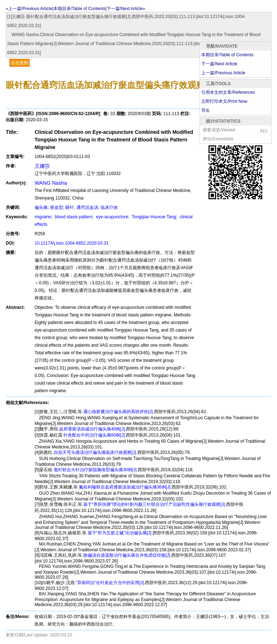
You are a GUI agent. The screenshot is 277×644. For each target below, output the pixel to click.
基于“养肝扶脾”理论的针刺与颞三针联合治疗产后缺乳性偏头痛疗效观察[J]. (155, 504)
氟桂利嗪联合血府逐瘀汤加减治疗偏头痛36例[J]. (125, 487)
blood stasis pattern (73, 217)
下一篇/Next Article (219, 64)
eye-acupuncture (112, 217)
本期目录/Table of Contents (80, 9)
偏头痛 (41, 207)
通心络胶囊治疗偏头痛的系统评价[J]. (119, 412)
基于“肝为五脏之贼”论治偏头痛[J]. (120, 533)
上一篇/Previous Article (223, 73)
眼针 (70, 207)
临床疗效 (109, 207)
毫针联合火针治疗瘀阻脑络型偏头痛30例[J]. (96, 470)
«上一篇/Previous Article (29, 9)
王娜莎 (42, 166)
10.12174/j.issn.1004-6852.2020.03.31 (72, 243)
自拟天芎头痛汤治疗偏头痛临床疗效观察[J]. (96, 452)
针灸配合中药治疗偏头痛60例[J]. (95, 435)
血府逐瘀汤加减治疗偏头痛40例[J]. (93, 429)
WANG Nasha (51, 183)
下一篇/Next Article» (126, 9)
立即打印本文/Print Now (224, 101)
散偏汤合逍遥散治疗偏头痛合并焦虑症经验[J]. (127, 555)
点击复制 (19, 63)
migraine (43, 217)
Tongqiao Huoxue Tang (153, 217)
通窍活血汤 (87, 207)
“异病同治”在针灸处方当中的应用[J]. (110, 583)
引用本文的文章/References (228, 92)
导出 (206, 110)
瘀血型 (57, 207)
